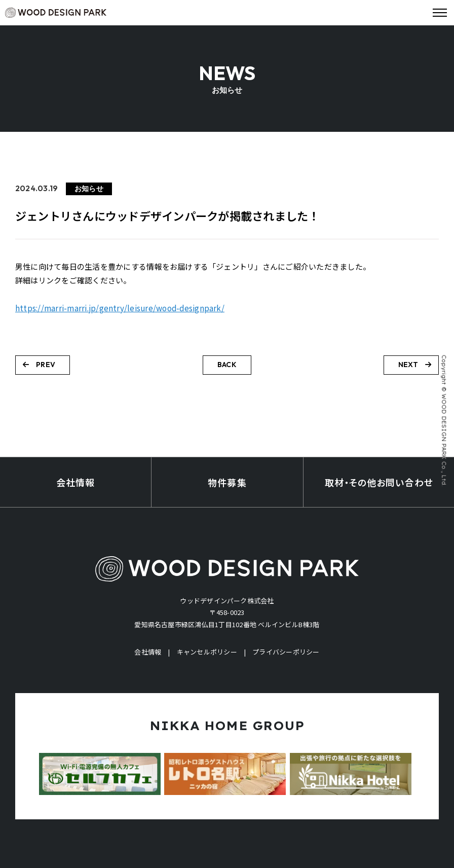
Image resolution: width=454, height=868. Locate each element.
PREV (39, 365)
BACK (227, 365)
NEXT (415, 365)
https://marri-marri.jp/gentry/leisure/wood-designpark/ (120, 308)
